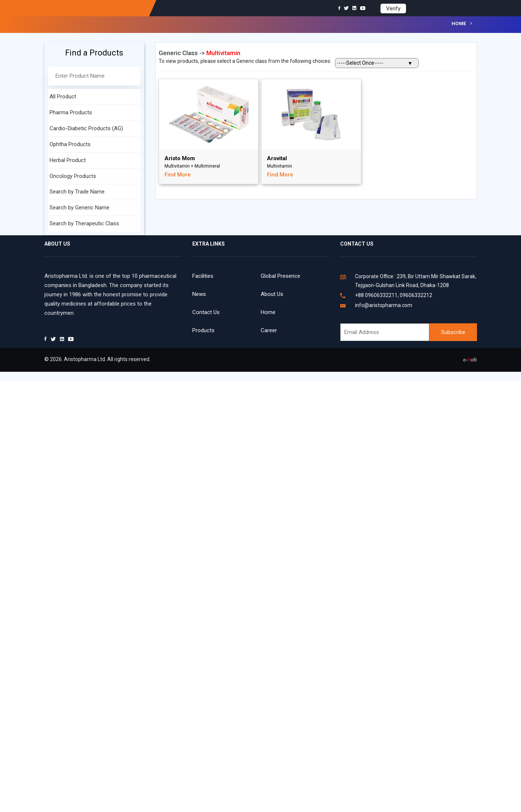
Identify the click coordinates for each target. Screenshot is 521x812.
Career (269, 330)
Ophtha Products (70, 144)
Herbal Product (68, 160)
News (199, 294)
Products (203, 330)
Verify (393, 9)
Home (459, 23)
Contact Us (206, 312)
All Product (63, 97)
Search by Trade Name (77, 192)
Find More (178, 175)
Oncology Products (73, 176)
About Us (272, 294)
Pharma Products (71, 112)
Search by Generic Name (79, 208)
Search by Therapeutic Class (84, 223)
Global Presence (280, 276)
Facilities (203, 276)
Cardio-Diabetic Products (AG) (86, 128)
